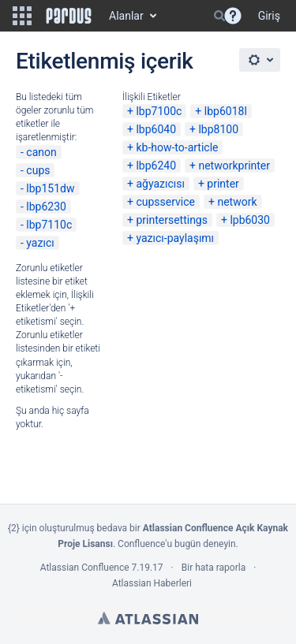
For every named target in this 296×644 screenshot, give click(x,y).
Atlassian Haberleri (152, 583)
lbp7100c (159, 111)
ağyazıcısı (160, 184)
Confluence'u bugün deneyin (177, 544)
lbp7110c (49, 225)
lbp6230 (46, 207)
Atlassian (148, 618)
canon (41, 152)
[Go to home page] (69, 16)
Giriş (269, 16)
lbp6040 (156, 129)
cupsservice (165, 202)
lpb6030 (250, 220)
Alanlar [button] (126, 16)
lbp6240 (156, 166)
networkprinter (234, 166)
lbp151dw (50, 188)
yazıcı (40, 243)
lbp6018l (226, 111)
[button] (22, 16)
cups (38, 170)
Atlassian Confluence (85, 568)
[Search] (219, 16)
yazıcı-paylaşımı (175, 238)
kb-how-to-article (177, 147)
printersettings (172, 220)
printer (223, 184)
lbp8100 (218, 129)
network (237, 202)
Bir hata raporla (214, 568)
